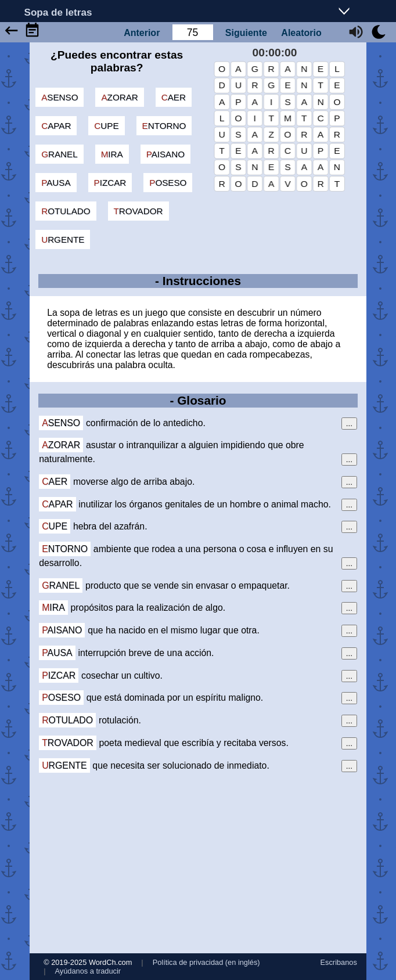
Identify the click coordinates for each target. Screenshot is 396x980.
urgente (63, 239)
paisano (165, 154)
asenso (60, 97)
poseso (168, 183)
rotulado (66, 211)
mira (112, 154)
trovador (138, 211)
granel (59, 154)
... (349, 424)
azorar (119, 97)
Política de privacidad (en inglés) (206, 962)
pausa (56, 183)
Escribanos (339, 962)
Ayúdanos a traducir (88, 971)
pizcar (110, 183)
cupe (106, 126)
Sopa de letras (58, 12)
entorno (164, 126)
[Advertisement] (198, 863)
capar (56, 126)
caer (174, 97)
